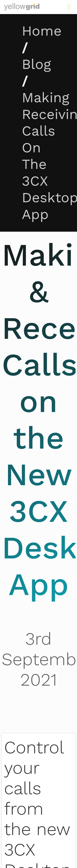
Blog (36, 64)
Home (42, 31)
